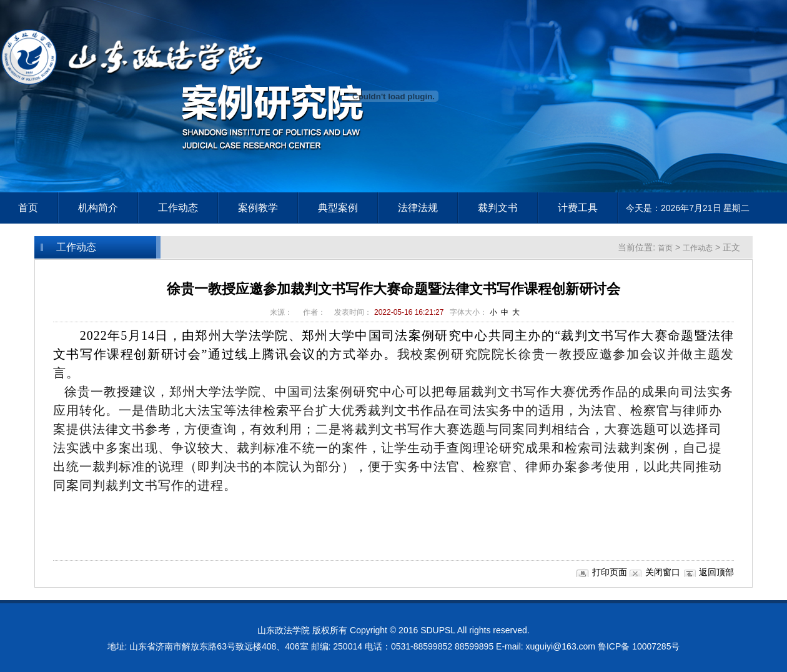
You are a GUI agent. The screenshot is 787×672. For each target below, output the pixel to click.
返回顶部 (716, 572)
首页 (28, 208)
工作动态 (698, 248)
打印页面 (610, 572)
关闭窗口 (663, 572)
